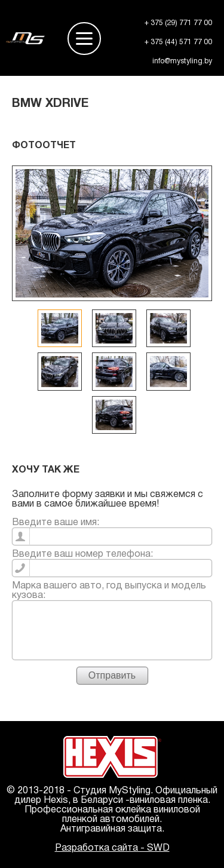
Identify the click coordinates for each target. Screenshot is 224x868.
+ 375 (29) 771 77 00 (178, 23)
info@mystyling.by (182, 61)
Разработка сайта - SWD (112, 848)
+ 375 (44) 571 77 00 (178, 42)
